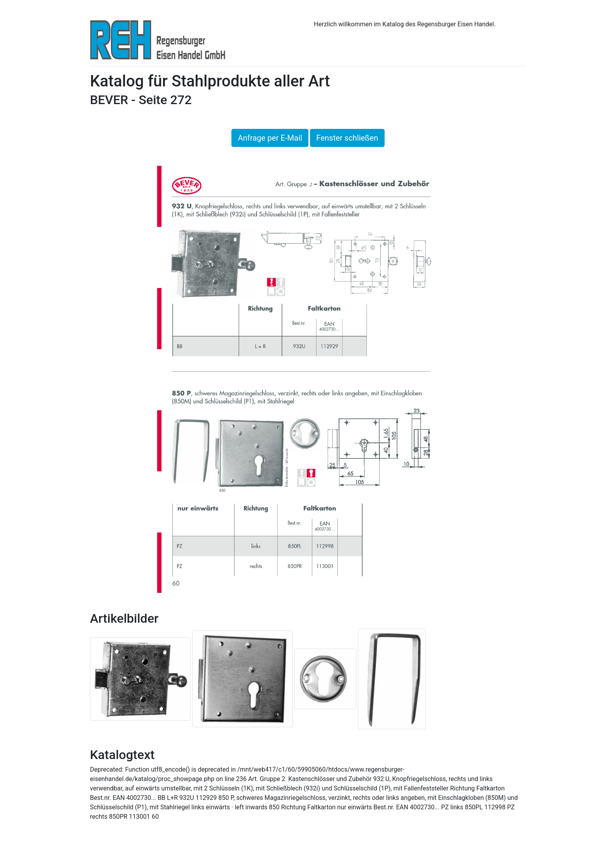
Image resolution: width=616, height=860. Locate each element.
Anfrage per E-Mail (270, 138)
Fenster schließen (347, 138)
